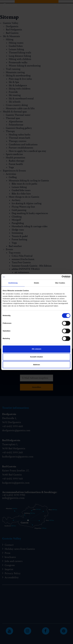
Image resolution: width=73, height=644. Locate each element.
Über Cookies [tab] (60, 283)
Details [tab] (36, 283)
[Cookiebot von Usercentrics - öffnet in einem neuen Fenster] (58, 277)
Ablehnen (36, 365)
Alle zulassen (36, 349)
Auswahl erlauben (36, 357)
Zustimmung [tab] (13, 283)
